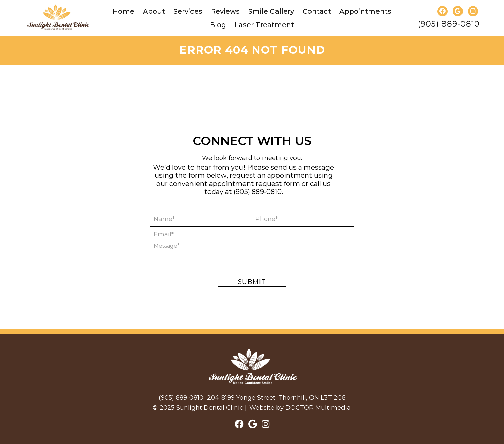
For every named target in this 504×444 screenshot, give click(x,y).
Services (188, 11)
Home (123, 11)
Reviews (225, 11)
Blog (218, 25)
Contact (317, 11)
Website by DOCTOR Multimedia (300, 408)
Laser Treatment (264, 25)
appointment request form (255, 184)
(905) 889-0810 (449, 24)
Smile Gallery (271, 11)
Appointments (365, 11)
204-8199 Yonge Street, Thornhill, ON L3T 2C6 (276, 398)
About (154, 11)
